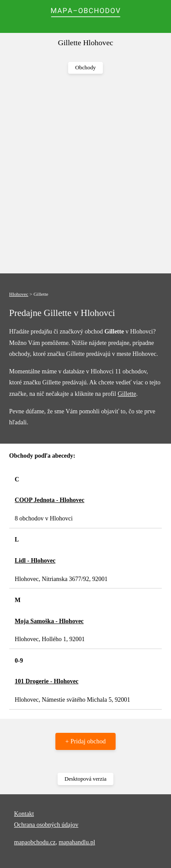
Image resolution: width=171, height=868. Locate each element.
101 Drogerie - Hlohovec (47, 681)
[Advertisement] (85, 174)
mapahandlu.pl (77, 842)
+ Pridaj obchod (85, 741)
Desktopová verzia (86, 779)
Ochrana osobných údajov (46, 825)
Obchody (85, 68)
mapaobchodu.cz (35, 842)
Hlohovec (19, 294)
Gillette (127, 394)
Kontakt (24, 814)
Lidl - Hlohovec (35, 561)
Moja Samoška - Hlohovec (49, 621)
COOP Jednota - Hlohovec (50, 500)
